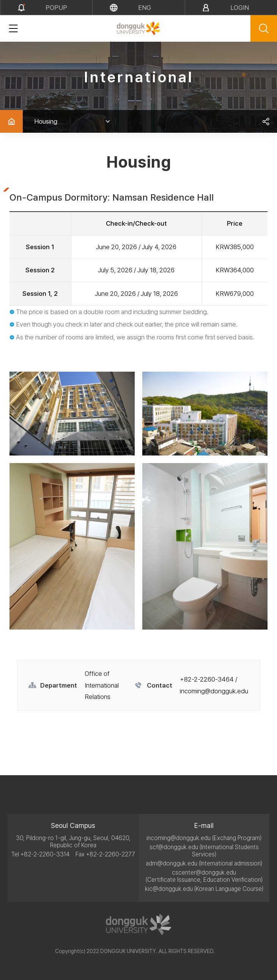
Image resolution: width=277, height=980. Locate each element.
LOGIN (240, 8)
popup (56, 8)
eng (145, 8)
